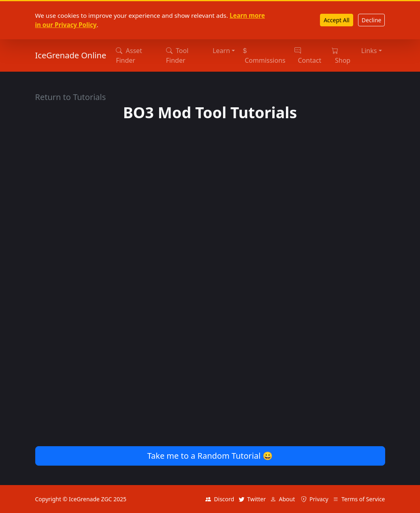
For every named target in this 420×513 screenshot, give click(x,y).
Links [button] (369, 51)
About (282, 499)
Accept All (337, 20)
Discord (220, 499)
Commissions (263, 55)
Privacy (314, 499)
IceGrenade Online (71, 55)
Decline (372, 20)
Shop (341, 55)
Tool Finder (177, 55)
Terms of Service (359, 499)
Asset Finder (129, 55)
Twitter (252, 499)
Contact (308, 55)
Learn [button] (221, 51)
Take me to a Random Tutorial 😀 (210, 456)
